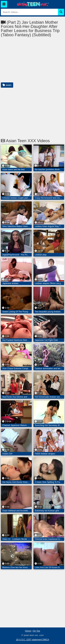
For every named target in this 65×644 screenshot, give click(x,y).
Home (28, 631)
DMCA (46, 640)
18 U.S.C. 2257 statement (29, 640)
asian (7, 85)
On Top (36, 631)
